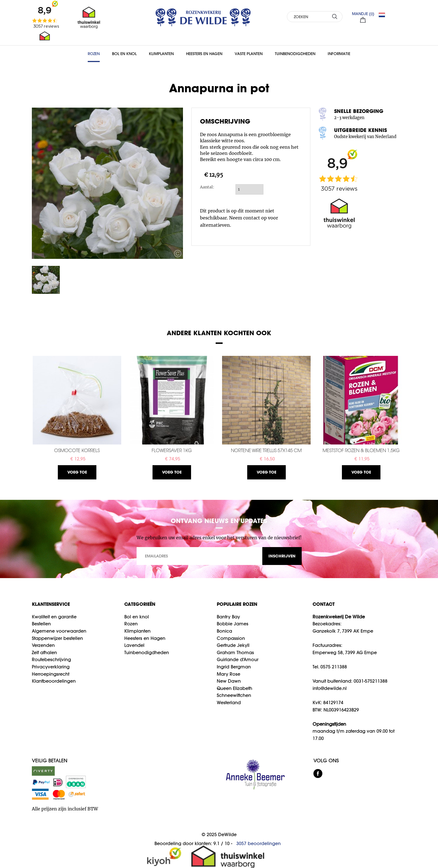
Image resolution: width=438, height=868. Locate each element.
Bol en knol (137, 617)
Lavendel (134, 645)
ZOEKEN (335, 16)
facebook (318, 774)
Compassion (231, 638)
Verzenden (43, 645)
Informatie (339, 54)
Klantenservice (51, 604)
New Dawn (229, 681)
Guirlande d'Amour (238, 659)
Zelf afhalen (44, 652)
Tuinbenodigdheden (295, 54)
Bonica (224, 631)
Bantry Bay (228, 617)
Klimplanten (161, 54)
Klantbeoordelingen (54, 681)
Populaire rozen (237, 604)
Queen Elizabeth (235, 688)
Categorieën (140, 604)
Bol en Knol (124, 54)
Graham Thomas (235, 652)
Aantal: (207, 187)
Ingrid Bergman (234, 667)
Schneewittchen (234, 695)
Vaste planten (249, 54)
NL (384, 15)
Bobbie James (233, 624)
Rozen (94, 54)
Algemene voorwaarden (59, 631)
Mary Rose (228, 674)
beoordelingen (259, 843)
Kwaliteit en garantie (54, 617)
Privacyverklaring (51, 667)
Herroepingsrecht (51, 674)
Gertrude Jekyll (233, 645)
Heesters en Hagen (204, 54)
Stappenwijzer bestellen (57, 638)
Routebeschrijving (51, 659)
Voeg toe (77, 472)
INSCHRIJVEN (282, 556)
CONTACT (324, 604)
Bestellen (41, 624)
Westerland (229, 703)
